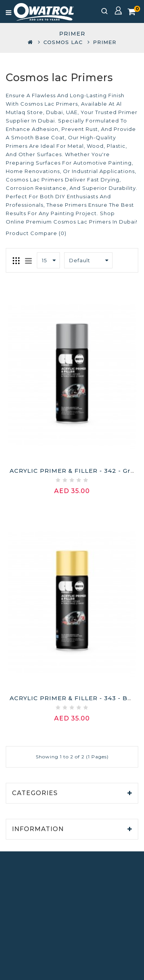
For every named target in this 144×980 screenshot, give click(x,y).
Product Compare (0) (36, 233)
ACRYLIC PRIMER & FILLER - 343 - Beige (76, 698)
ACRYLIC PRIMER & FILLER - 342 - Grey (74, 471)
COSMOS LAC (63, 42)
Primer (105, 42)
